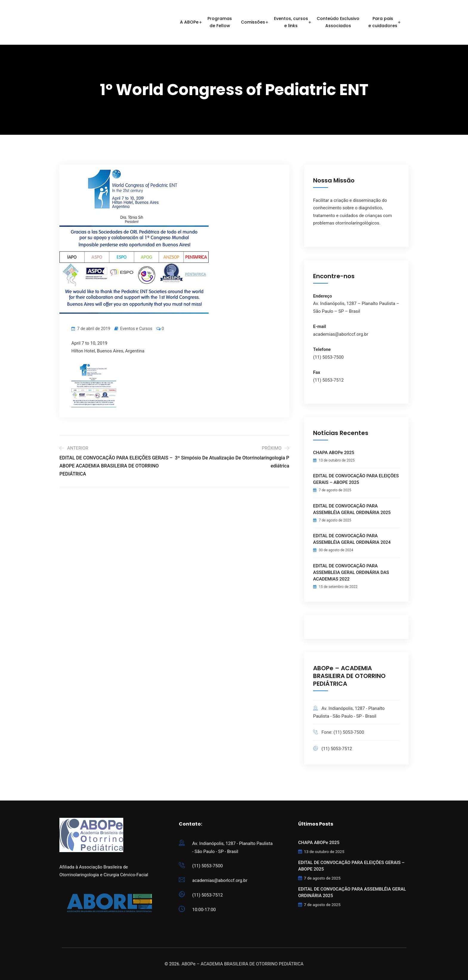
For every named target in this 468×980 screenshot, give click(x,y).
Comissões (253, 22)
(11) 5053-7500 (208, 866)
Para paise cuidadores (383, 22)
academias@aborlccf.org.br (220, 880)
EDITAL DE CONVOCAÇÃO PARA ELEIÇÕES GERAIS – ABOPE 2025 (356, 479)
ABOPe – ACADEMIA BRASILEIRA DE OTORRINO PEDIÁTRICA (243, 964)
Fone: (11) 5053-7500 (343, 732)
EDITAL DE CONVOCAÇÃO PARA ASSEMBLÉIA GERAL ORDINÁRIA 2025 (352, 509)
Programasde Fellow (220, 22)
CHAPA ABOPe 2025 (334, 453)
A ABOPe (189, 22)
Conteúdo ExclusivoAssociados (338, 22)
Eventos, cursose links (291, 22)
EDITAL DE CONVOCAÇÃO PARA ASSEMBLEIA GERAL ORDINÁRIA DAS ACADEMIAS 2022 (351, 572)
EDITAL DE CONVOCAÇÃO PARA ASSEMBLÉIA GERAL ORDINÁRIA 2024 (352, 539)
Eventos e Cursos (136, 329)
